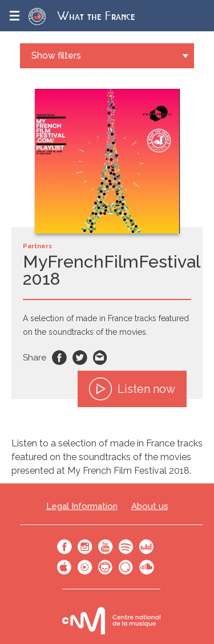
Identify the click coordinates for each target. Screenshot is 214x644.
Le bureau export (111, 620)
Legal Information (82, 506)
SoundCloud (147, 567)
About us (150, 506)
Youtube (106, 547)
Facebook (59, 358)
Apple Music (64, 567)
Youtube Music (85, 567)
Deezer (147, 547)
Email (100, 358)
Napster (106, 567)
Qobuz (126, 567)
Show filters (56, 56)
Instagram (85, 547)
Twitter (80, 358)
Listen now (132, 389)
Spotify (126, 547)
